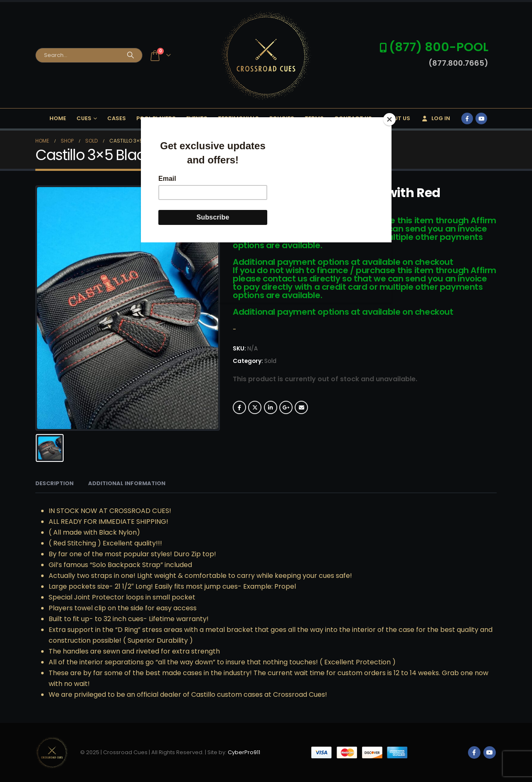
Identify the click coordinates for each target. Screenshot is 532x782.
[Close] (389, 119)
